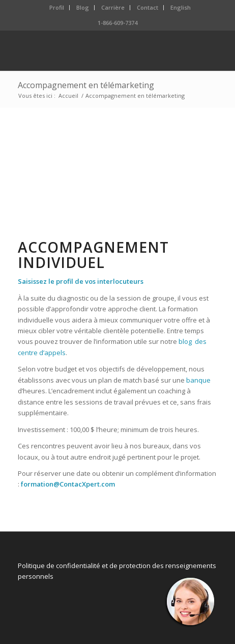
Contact (148, 7)
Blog (83, 7)
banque (198, 380)
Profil (57, 7)
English (181, 7)
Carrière (113, 7)
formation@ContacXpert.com (68, 484)
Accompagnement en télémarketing (86, 85)
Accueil (68, 96)
